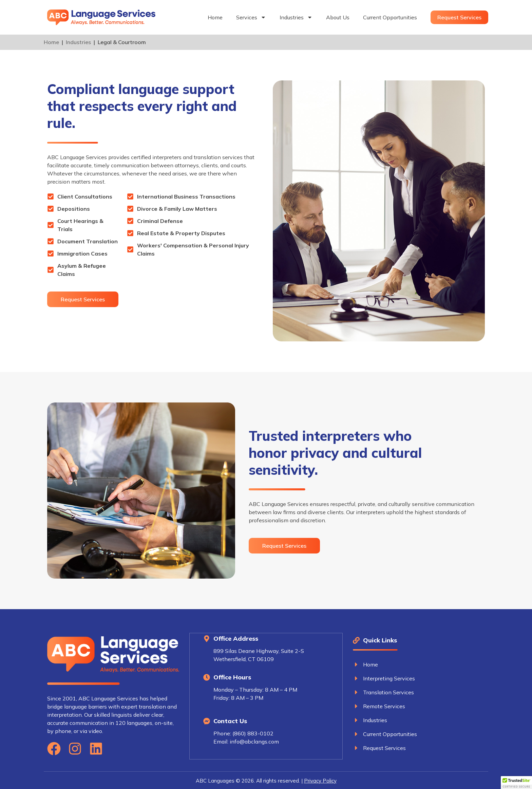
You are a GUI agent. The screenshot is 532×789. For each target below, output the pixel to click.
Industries (296, 17)
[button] (516, 783)
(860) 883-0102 (253, 733)
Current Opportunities (390, 17)
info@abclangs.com (254, 741)
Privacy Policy (320, 780)
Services (251, 17)
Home (215, 17)
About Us (338, 17)
